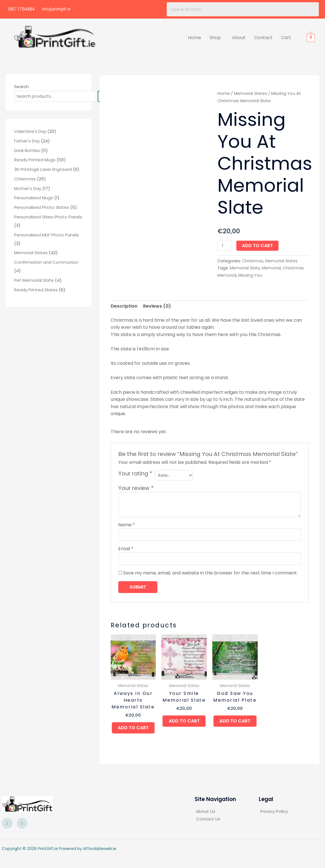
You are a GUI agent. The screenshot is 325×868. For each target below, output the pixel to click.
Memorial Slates (251, 93)
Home (194, 38)
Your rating (135, 474)
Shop (215, 38)
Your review (136, 488)
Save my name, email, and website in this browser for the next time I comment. (210, 575)
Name (127, 525)
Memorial (271, 268)
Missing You (250, 275)
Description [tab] (124, 306)
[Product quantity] (225, 246)
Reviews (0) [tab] (157, 306)
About (239, 38)
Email (126, 550)
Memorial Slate (245, 268)
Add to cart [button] (133, 734)
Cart (286, 38)
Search (21, 87)
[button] (217, 38)
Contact (263, 38)
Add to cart (259, 246)
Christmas (253, 261)
